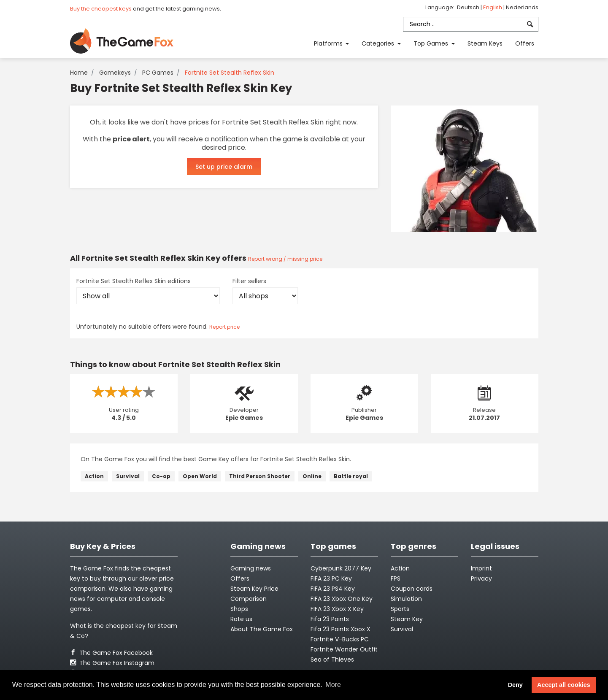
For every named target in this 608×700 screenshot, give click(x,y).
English (493, 7)
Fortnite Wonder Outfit (344, 649)
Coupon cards (412, 589)
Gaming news (251, 568)
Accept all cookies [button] (564, 685)
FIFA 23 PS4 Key (333, 589)
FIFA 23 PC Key (331, 578)
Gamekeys (115, 73)
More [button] (333, 685)
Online (312, 476)
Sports (400, 609)
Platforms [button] (329, 43)
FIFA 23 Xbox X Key (337, 609)
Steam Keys (485, 43)
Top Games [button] (432, 43)
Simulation (406, 599)
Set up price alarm (224, 167)
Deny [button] (515, 685)
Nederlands (522, 7)
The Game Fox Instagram (112, 663)
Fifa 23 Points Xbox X (340, 629)
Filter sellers (249, 281)
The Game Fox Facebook (111, 653)
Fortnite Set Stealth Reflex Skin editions (134, 281)
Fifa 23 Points (330, 619)
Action (94, 476)
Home (79, 73)
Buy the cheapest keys (101, 9)
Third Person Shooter (260, 476)
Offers (525, 43)
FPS (396, 578)
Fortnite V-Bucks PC (340, 639)
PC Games (158, 73)
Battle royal (351, 476)
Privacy (481, 578)
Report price (224, 327)
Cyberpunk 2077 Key (341, 568)
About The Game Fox (262, 629)
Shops (239, 609)
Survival (128, 476)
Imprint (481, 568)
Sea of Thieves (332, 659)
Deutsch (469, 7)
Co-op (161, 476)
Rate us (241, 619)
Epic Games (244, 418)
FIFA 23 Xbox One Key (342, 599)
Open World (200, 476)
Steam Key (407, 619)
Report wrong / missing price (285, 259)
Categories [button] (379, 43)
